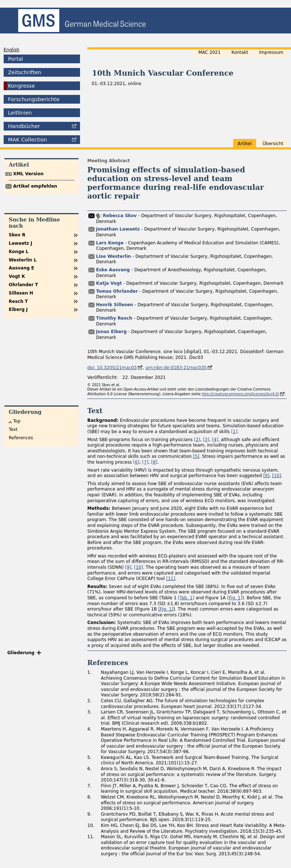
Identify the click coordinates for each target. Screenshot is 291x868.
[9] (266, 476)
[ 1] (186, 598)
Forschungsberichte (34, 99)
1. (89, 672)
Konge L (19, 252)
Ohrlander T (23, 285)
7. (89, 786)
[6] (136, 462)
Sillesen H (21, 293)
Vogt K (17, 276)
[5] (196, 456)
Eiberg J (18, 309)
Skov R (17, 235)
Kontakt (240, 52)
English (11, 50)
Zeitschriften (25, 72)
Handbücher (24, 126)
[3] (206, 440)
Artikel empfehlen (35, 186)
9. (89, 814)
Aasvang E (21, 268)
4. (89, 729)
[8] (154, 462)
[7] (145, 462)
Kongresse (21, 86)
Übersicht (273, 144)
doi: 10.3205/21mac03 (112, 368)
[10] (277, 476)
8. (89, 797)
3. (89, 712)
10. (91, 825)
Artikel (244, 144)
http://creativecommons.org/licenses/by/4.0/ (240, 394)
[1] (234, 432)
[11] (171, 579)
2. (89, 701)
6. (89, 769)
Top (17, 421)
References (21, 438)
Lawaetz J (20, 243)
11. (91, 837)
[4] (215, 440)
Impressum (271, 52)
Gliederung (21, 653)
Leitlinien (20, 113)
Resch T (18, 301)
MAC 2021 (209, 52)
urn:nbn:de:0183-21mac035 (176, 368)
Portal (15, 59)
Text (13, 429)
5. (89, 757)
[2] (197, 440)
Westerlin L (23, 260)
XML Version (28, 174)
